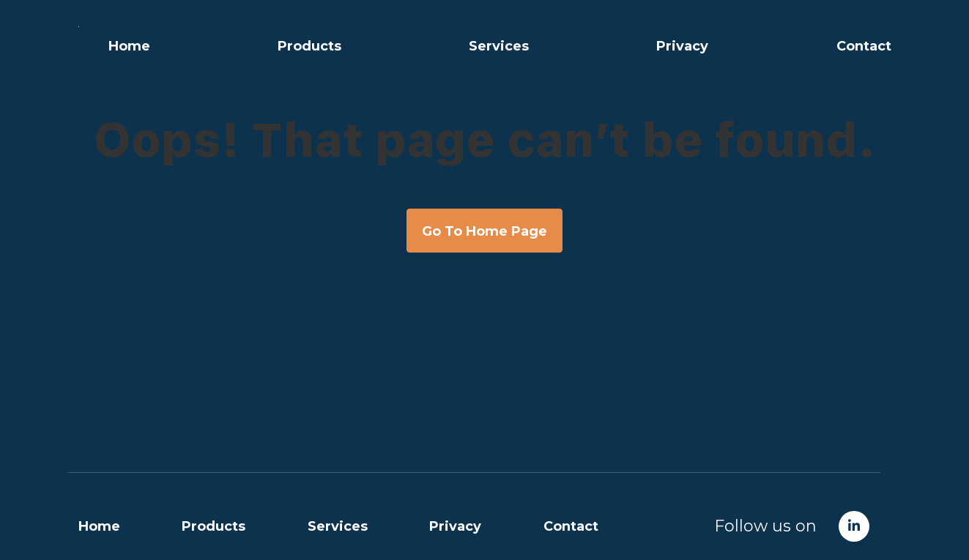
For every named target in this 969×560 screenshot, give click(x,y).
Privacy (682, 46)
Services (499, 46)
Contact (864, 46)
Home (129, 46)
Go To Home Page (484, 231)
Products (309, 46)
